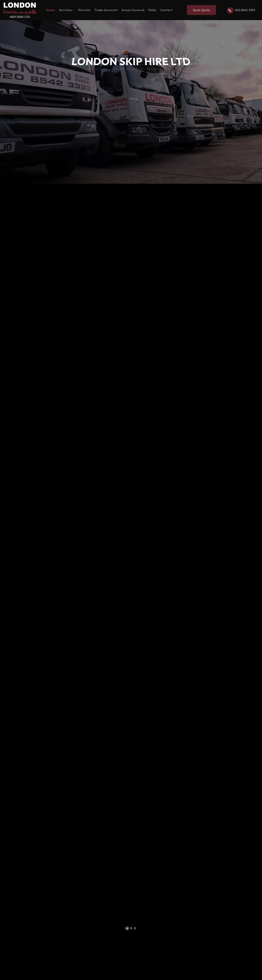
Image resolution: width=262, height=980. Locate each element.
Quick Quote (201, 10)
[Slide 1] (127, 928)
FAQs (152, 10)
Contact (166, 10)
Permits (84, 10)
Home (51, 10)
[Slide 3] (135, 928)
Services (65, 10)
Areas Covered (133, 10)
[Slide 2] (131, 928)
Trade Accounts (106, 10)
